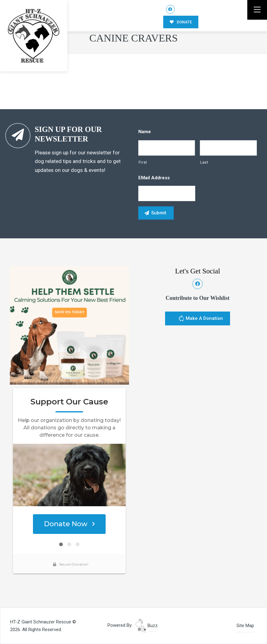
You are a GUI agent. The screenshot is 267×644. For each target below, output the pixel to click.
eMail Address (154, 178)
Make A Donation (201, 319)
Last (204, 162)
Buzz (146, 626)
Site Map (245, 626)
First (143, 162)
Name (145, 132)
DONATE (181, 22)
